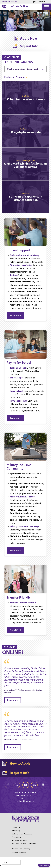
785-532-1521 (26, 798)
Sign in (34, 2)
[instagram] (43, 785)
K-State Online (19, 6)
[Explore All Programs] (16, 77)
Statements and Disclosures (22, 834)
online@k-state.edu (25, 801)
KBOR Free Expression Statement (24, 844)
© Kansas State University (21, 849)
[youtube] (26, 785)
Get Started (15, 630)
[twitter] (17, 785)
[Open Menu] (47, 7)
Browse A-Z (42, 2)
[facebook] (8, 785)
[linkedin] (34, 785)
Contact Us (16, 827)
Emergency (16, 831)
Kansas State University (10, 2)
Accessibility (16, 837)
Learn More (15, 315)
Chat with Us (45, 865)
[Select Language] (11, 862)
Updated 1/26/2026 (19, 852)
